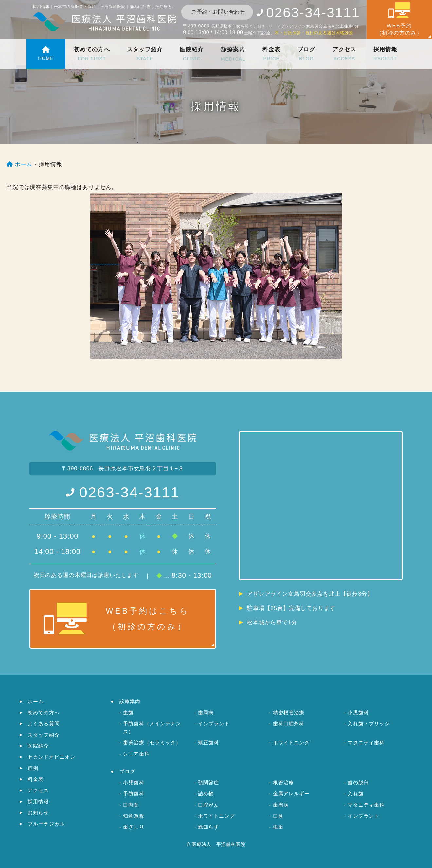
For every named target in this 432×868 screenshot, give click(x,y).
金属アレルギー (291, 794)
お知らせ (38, 813)
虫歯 (128, 712)
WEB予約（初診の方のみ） (399, 19)
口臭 (278, 816)
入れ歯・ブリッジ (369, 724)
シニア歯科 (136, 754)
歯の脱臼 (358, 782)
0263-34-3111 (129, 492)
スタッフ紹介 (145, 55)
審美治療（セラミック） (152, 743)
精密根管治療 (289, 712)
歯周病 (206, 712)
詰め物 (206, 794)
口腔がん (209, 805)
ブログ (306, 55)
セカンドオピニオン (52, 757)
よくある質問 (44, 724)
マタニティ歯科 (366, 743)
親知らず (209, 827)
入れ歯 (355, 794)
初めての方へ (92, 55)
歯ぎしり (134, 827)
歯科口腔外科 (289, 724)
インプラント (214, 724)
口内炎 (131, 805)
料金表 (271, 55)
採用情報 (385, 55)
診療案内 (233, 55)
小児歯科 (358, 712)
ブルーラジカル (46, 824)
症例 (33, 768)
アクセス (344, 55)
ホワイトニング (291, 743)
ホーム (36, 701)
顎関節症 (209, 782)
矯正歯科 (209, 743)
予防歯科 (134, 794)
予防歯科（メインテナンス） (152, 728)
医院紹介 (191, 55)
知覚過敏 (134, 816)
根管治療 (284, 782)
